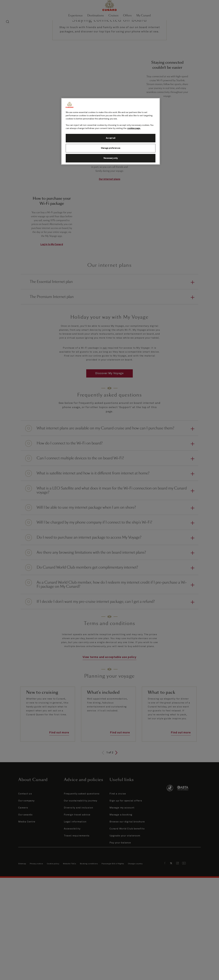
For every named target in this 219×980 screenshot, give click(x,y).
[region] (111, 131)
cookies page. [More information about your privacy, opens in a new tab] (134, 128)
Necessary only (111, 158)
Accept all (111, 138)
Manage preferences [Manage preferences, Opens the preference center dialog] (111, 148)
